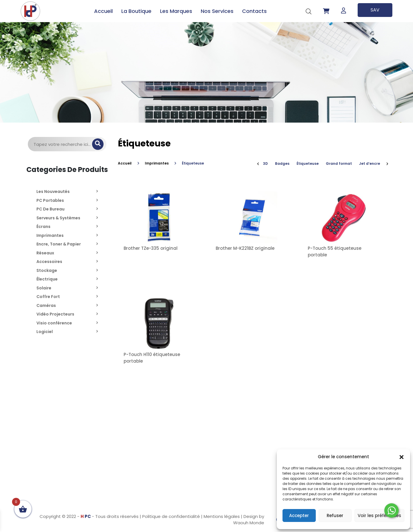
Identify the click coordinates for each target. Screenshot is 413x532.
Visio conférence (54, 323)
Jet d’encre (370, 164)
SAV (375, 10)
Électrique (47, 279)
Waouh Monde (249, 523)
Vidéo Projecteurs (55, 314)
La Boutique (136, 11)
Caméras (46, 305)
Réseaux (45, 253)
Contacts (254, 11)
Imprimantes (50, 235)
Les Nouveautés (53, 191)
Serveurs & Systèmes (58, 218)
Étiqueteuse (308, 164)
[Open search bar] (309, 11)
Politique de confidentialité (171, 516)
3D (265, 164)
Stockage (47, 270)
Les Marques (176, 11)
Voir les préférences (379, 515)
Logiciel (45, 332)
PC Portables (50, 200)
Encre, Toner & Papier (59, 244)
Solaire (44, 288)
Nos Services (217, 11)
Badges (282, 164)
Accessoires (49, 262)
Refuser (335, 515)
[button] (402, 457)
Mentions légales (222, 516)
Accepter (299, 515)
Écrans (43, 227)
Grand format (339, 164)
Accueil (103, 11)
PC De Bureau (50, 209)
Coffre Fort (48, 297)
